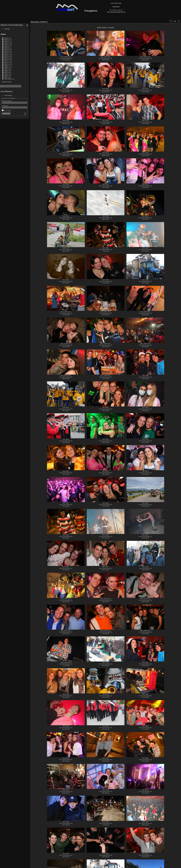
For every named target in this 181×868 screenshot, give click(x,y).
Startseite (35, 22)
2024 (6, 41)
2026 (6, 38)
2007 (6, 69)
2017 (6, 53)
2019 (6, 49)
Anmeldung (8, 95)
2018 (6, 51)
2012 (6, 61)
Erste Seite (102, 28)
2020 (6, 48)
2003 (6, 76)
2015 (6, 56)
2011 (6, 63)
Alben (3, 34)
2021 (6, 46)
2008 (6, 67)
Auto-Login (6, 111)
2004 (6, 74)
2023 (6, 43)
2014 (6, 58)
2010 (6, 64)
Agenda (7, 29)
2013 (6, 59)
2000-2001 (8, 79)
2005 (6, 72)
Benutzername (7, 101)
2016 (6, 54)
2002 (6, 77)
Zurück (111, 28)
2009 (6, 66)
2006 (6, 71)
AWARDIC (116, 7)
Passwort (5, 106)
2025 (6, 40)
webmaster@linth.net (118, 12)
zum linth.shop (116, 3)
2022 (6, 45)
